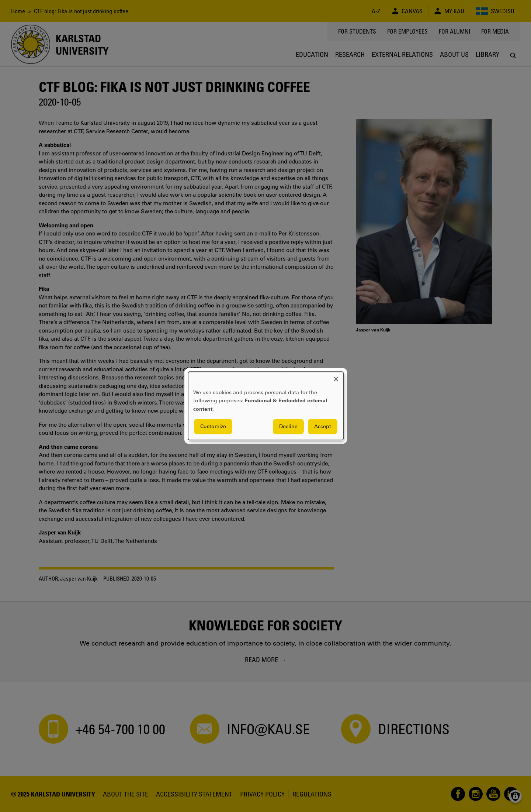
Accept (323, 427)
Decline (288, 427)
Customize (213, 427)
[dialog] (266, 406)
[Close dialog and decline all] (336, 376)
